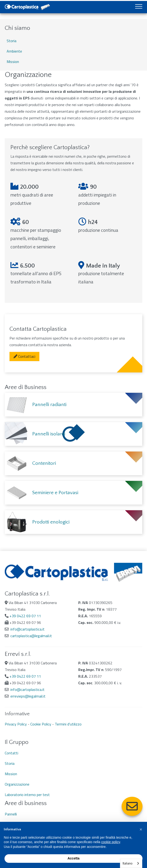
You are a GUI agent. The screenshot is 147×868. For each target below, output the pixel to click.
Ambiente (14, 51)
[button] (141, 829)
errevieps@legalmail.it (28, 696)
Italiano (128, 863)
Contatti (11, 753)
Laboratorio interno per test (27, 795)
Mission (13, 62)
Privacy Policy (16, 724)
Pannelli (11, 814)
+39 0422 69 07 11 (25, 616)
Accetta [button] (74, 858)
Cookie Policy (41, 724)
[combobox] (131, 863)
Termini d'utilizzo (68, 724)
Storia (11, 41)
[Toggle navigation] (139, 7)
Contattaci (24, 356)
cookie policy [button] (111, 842)
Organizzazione (17, 784)
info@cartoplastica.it (28, 629)
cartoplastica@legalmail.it (31, 636)
